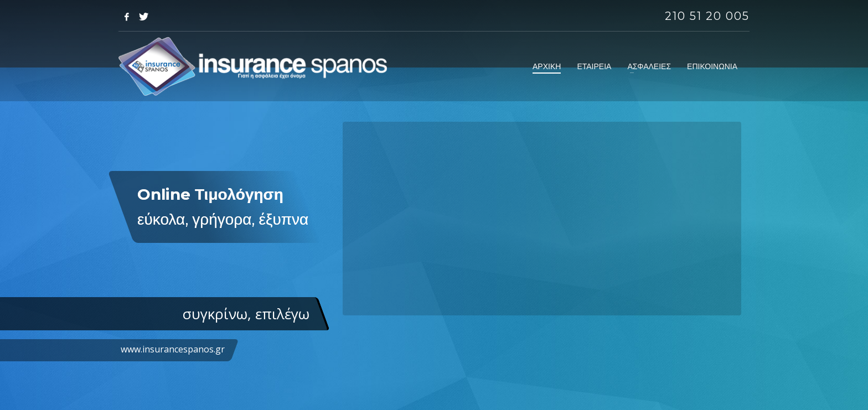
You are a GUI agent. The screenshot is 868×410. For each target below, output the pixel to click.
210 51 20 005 (707, 16)
